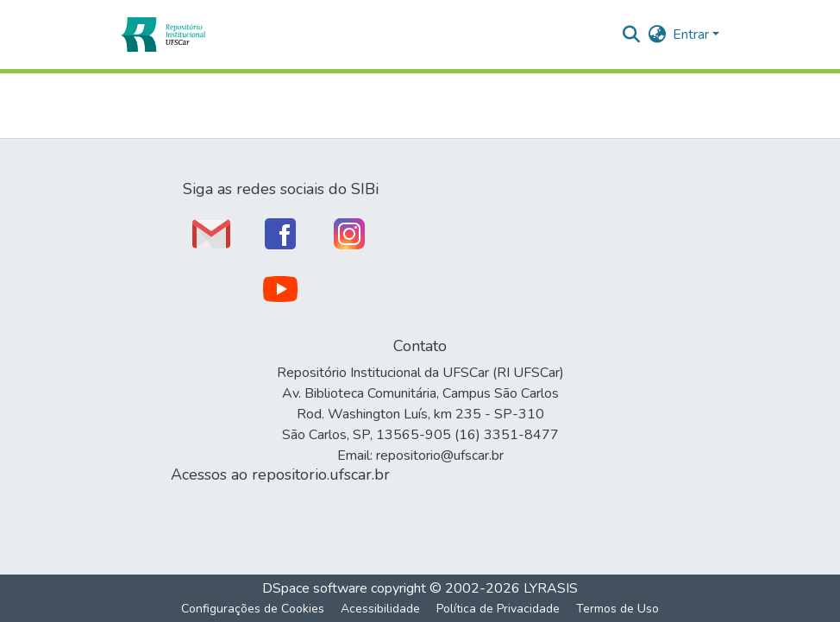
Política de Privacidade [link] (498, 609)
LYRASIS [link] (551, 588)
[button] (163, 35)
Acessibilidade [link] (380, 609)
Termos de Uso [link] (617, 609)
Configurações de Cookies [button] (253, 609)
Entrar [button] (693, 35)
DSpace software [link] (315, 588)
